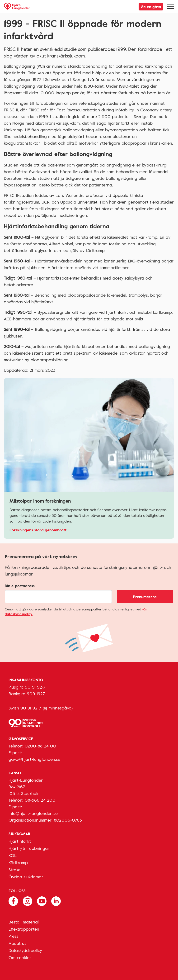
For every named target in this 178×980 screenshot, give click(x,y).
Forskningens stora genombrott (38, 530)
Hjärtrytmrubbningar (29, 848)
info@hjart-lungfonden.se (33, 813)
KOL (13, 855)
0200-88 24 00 (40, 746)
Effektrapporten (24, 929)
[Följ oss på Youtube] (42, 901)
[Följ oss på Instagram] (28, 901)
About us (17, 943)
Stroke (14, 870)
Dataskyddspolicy (25, 950)
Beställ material (24, 922)
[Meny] (171, 7)
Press (13, 936)
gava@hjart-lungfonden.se (34, 759)
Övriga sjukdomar (26, 877)
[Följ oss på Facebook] (13, 901)
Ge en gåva (151, 7)
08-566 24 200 (40, 800)
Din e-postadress (20, 586)
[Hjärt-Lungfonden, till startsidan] (17, 7)
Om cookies (20, 957)
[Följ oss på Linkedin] (56, 901)
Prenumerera (145, 597)
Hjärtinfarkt (20, 841)
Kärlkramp (18, 862)
